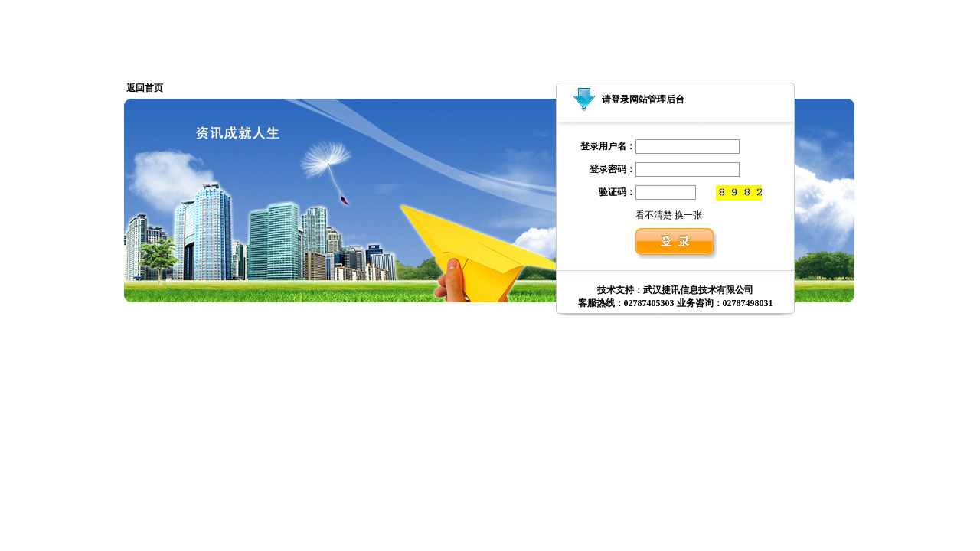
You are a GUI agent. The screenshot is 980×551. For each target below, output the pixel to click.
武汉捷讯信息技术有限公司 (698, 290)
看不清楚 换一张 (669, 215)
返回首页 (145, 88)
